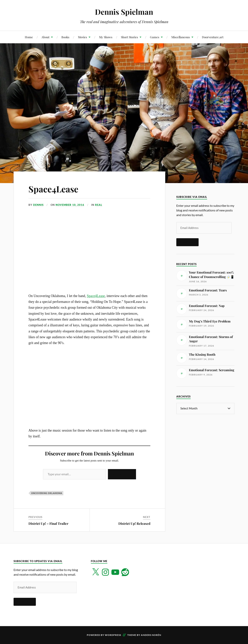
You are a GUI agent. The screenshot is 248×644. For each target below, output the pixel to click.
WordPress (113, 635)
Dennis (38, 205)
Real (99, 205)
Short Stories (129, 37)
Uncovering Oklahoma (47, 493)
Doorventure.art (213, 37)
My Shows (106, 37)
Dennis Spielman (124, 12)
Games (155, 37)
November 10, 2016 (70, 205)
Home (29, 37)
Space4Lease (53, 189)
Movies (82, 37)
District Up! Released (134, 523)
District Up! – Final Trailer (48, 523)
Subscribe (122, 474)
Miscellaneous (181, 37)
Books (65, 37)
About (45, 37)
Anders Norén (151, 635)
